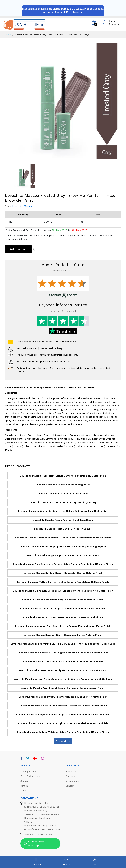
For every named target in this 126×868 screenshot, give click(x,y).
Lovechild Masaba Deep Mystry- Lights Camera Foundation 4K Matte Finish (63, 697)
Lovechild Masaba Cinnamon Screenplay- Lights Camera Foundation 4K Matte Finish (63, 591)
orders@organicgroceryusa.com (42, 829)
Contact (70, 786)
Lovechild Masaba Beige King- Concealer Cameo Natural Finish (63, 555)
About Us (71, 771)
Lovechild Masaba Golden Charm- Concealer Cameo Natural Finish (63, 573)
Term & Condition (30, 776)
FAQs (23, 791)
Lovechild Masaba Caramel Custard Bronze (63, 493)
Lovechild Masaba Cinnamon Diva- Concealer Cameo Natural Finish (63, 661)
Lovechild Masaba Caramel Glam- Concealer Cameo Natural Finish (63, 635)
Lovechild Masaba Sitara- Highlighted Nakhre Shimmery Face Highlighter (63, 546)
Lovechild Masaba (22, 206)
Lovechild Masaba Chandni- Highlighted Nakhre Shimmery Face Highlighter (63, 511)
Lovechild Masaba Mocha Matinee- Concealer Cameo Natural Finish (63, 617)
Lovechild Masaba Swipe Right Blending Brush (63, 485)
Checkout (71, 776)
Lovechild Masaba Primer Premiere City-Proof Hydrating (63, 502)
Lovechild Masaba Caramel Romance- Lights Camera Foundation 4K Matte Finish (63, 538)
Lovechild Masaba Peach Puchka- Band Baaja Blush (63, 520)
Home (8, 35)
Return (24, 786)
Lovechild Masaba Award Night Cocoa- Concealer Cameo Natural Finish (63, 688)
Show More (63, 741)
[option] (63, 101)
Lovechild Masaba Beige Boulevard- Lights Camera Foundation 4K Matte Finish (63, 714)
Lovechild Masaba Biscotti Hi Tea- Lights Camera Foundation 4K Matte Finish (63, 653)
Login (112, 21)
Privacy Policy (28, 771)
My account (72, 781)
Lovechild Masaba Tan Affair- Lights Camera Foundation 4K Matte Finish (63, 608)
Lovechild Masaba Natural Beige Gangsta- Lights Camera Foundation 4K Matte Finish (63, 679)
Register (114, 24)
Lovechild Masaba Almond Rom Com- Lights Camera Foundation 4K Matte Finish (63, 626)
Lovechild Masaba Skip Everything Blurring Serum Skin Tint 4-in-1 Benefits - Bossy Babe (63, 644)
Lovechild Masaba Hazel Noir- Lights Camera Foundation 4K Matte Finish (63, 476)
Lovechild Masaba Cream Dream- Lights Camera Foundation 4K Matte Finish (63, 670)
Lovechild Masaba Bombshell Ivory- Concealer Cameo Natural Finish (63, 600)
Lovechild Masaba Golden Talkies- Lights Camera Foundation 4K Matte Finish (63, 732)
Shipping (25, 781)
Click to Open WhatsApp (34, 843)
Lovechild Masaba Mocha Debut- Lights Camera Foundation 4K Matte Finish (63, 723)
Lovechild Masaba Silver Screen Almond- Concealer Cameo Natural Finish (63, 706)
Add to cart (18, 249)
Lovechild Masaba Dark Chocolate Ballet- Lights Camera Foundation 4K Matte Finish (63, 564)
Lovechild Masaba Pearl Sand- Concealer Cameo (63, 529)
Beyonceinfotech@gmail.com (41, 825)
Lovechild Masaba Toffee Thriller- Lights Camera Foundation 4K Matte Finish (63, 582)
